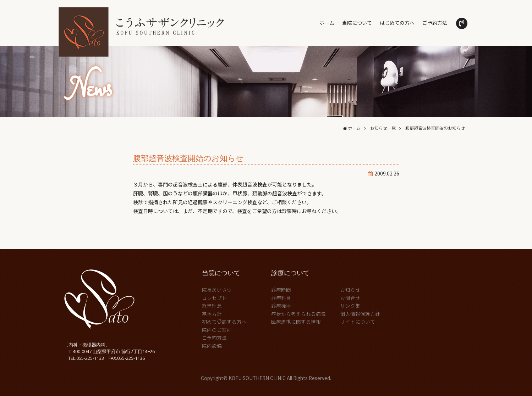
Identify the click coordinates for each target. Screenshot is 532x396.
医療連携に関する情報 (296, 322)
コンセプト (214, 298)
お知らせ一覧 (383, 128)
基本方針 (212, 314)
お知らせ (350, 290)
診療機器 (281, 306)
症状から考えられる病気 (298, 314)
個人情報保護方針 (360, 314)
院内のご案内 (217, 330)
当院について (357, 23)
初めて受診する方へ (224, 322)
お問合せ (350, 298)
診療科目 (281, 298)
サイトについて (358, 322)
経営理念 (212, 306)
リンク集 (350, 306)
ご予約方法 (435, 23)
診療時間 (281, 290)
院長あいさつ (217, 290)
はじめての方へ (397, 23)
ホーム (327, 23)
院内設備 (212, 346)
